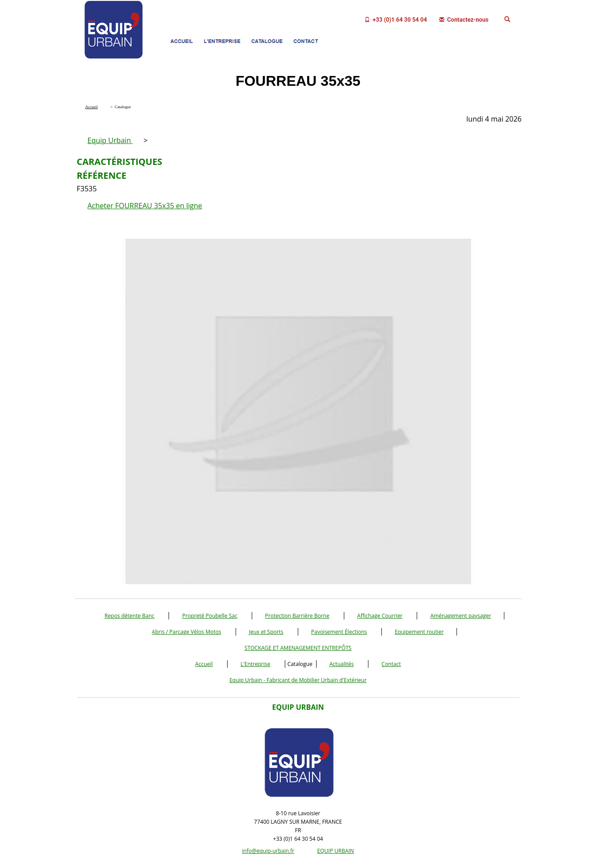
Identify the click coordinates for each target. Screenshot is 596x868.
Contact (391, 664)
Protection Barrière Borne (297, 616)
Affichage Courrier (380, 616)
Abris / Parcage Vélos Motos (187, 632)
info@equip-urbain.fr (268, 851)
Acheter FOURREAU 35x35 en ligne (145, 206)
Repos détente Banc (130, 616)
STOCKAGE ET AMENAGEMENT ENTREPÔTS (298, 648)
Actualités (342, 664)
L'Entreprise (256, 664)
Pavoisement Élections (339, 632)
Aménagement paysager (461, 616)
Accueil (204, 664)
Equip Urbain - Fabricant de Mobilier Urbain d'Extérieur (298, 680)
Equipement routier (419, 632)
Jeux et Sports (266, 632)
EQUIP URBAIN (335, 851)
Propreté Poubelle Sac (209, 616)
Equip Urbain (110, 140)
